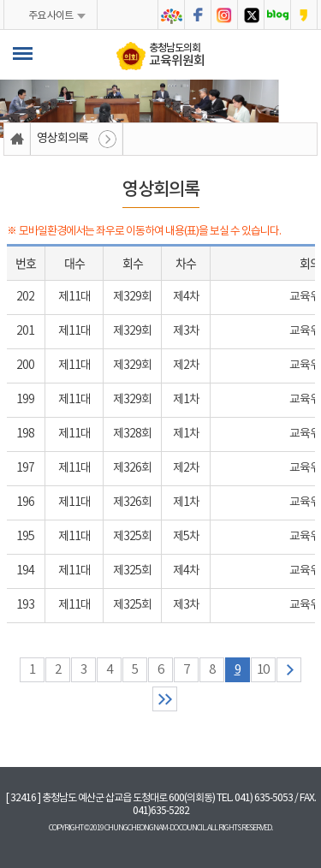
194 (25, 571)
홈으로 (18, 139)
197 (25, 468)
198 (25, 434)
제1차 (186, 400)
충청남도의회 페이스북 (198, 15)
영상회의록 (62, 139)
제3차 (186, 331)
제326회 (132, 468)
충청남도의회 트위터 (251, 15)
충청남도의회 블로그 (277, 15)
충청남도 (171, 15)
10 (263, 670)
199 (25, 400)
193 (25, 605)
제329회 (132, 297)
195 (25, 537)
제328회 (132, 434)
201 (25, 331)
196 (25, 502)
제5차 (186, 537)
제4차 (186, 297)
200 (25, 366)
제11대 (74, 297)
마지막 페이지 (165, 699)
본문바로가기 (0, 0)
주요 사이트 (51, 16)
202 (25, 297)
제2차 (186, 366)
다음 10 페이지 (289, 670)
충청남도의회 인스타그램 (224, 15)
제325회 (132, 537)
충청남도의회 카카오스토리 (304, 15)
